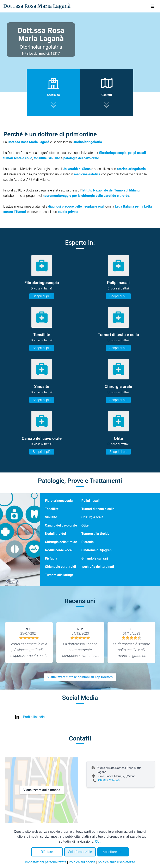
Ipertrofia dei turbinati (98, 567)
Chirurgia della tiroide (61, 542)
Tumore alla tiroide (95, 534)
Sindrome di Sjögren (97, 550)
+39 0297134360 (109, 780)
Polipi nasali (91, 501)
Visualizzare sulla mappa (42, 790)
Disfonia (88, 542)
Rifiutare (47, 852)
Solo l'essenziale (80, 852)
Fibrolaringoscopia (59, 501)
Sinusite (51, 517)
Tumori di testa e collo (98, 509)
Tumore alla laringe (59, 575)
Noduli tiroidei (56, 534)
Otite (85, 525)
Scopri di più (42, 296)
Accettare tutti (113, 852)
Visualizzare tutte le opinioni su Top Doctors (80, 677)
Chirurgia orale (92, 517)
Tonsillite (52, 509)
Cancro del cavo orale (61, 525)
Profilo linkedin (34, 717)
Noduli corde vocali (59, 550)
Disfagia (51, 558)
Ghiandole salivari (95, 558)
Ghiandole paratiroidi (61, 567)
